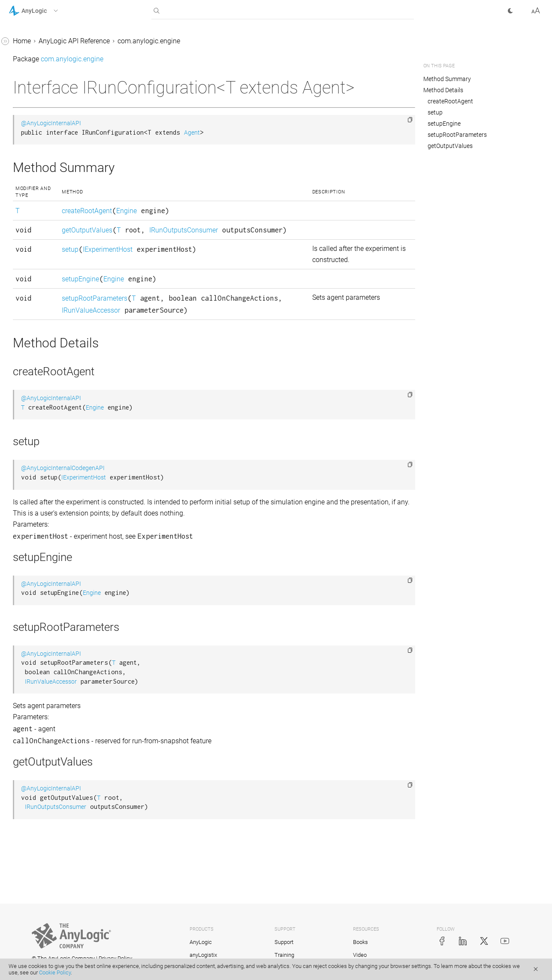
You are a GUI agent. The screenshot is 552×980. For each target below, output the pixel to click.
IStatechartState (40, 137)
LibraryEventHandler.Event (56, 268)
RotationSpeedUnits (46, 894)
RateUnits (31, 807)
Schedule (30, 927)
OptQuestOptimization (50, 605)
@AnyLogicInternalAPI (180, 142)
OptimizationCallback (49, 572)
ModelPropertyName (47, 523)
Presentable (34, 735)
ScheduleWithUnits (45, 943)
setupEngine (202, 321)
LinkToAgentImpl (42, 377)
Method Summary (447, 79)
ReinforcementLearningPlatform (61, 872)
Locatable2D (35, 409)
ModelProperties (41, 507)
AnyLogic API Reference (203, 41)
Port (23, 686)
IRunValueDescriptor (47, 105)
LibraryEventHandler (47, 252)
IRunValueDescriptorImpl (54, 121)
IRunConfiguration (44, 40)
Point (24, 670)
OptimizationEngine (46, 589)
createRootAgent (208, 229)
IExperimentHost (229, 280)
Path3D (27, 654)
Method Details (443, 90)
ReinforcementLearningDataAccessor (62, 828)
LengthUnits (35, 235)
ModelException (41, 491)
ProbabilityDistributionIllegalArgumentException (62, 757)
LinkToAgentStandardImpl (56, 393)
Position (29, 703)
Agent (321, 151)
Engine (248, 229)
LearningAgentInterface (51, 203)
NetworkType (36, 556)
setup (192, 280)
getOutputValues (208, 249)
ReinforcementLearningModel (61, 850)
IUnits (25, 170)
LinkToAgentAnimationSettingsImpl (63, 322)
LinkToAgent (35, 284)
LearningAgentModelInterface (61, 219)
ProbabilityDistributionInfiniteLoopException (62, 785)
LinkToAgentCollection (50, 344)
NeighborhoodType (45, 540)
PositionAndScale (43, 719)
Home (151, 41)
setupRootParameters (216, 340)
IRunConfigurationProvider (56, 56)
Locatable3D (35, 426)
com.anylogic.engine (278, 41)
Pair (22, 621)
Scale (24, 910)
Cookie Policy (55, 972)
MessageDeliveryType (49, 458)
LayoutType (34, 186)
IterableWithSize (41, 154)
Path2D (27, 638)
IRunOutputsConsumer (51, 72)
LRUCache (32, 442)
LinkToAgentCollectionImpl (57, 360)
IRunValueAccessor (45, 89)
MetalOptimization (44, 475)
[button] (44, 11)
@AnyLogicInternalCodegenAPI (192, 522)
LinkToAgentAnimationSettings (63, 300)
